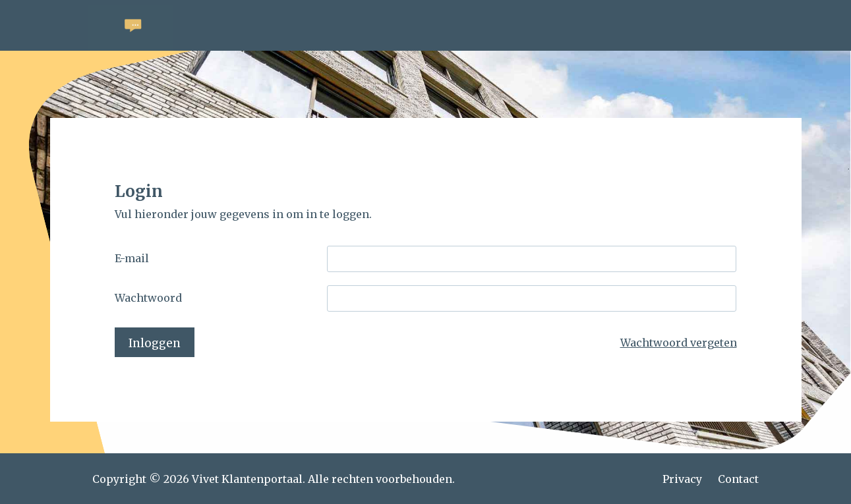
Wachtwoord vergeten (679, 343)
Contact (738, 479)
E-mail (132, 258)
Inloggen (155, 343)
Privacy (682, 479)
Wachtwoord (148, 298)
